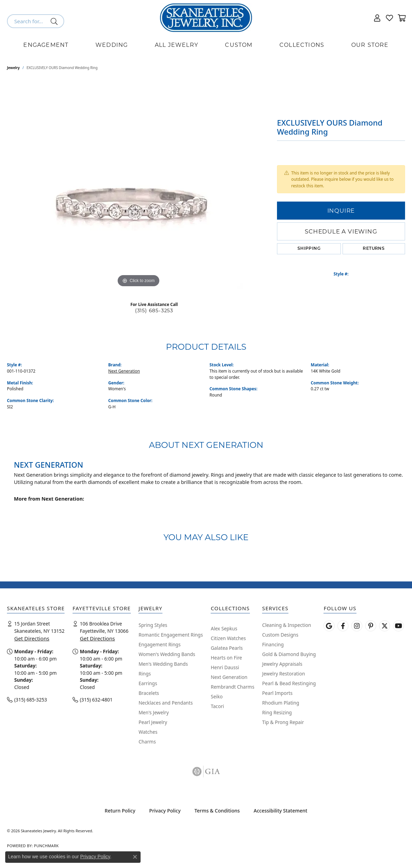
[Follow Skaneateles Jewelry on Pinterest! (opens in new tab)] (371, 626)
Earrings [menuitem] (148, 683)
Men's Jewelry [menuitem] (154, 712)
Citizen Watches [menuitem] (228, 638)
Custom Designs (280, 635)
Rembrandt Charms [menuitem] (233, 687)
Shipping (309, 249)
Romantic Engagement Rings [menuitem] (171, 635)
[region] (138, 185)
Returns (374, 249)
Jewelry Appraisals (282, 664)
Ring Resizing (277, 712)
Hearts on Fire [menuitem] (226, 658)
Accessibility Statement (281, 811)
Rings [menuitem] (145, 674)
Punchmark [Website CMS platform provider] (46, 846)
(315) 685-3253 (154, 310)
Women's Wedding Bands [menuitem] (167, 654)
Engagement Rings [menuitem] (159, 644)
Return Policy (120, 811)
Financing (273, 644)
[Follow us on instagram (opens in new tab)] (357, 626)
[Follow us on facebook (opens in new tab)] (343, 626)
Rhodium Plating (281, 703)
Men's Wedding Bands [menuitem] (163, 664)
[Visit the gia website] (206, 772)
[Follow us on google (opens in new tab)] (329, 626)
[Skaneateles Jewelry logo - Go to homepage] (206, 18)
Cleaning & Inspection (287, 625)
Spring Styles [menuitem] (153, 625)
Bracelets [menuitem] (149, 693)
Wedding (112, 45)
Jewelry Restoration (284, 674)
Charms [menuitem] (147, 742)
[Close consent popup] (135, 857)
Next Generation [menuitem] (229, 677)
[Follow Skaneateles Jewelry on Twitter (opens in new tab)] (385, 626)
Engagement (46, 45)
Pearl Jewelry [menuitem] (153, 722)
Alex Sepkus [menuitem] (224, 628)
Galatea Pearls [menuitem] (227, 648)
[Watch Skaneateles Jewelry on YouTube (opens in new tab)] (398, 626)
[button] (377, 18)
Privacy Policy (165, 811)
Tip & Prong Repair (283, 722)
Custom (239, 45)
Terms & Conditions (217, 811)
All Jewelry (176, 45)
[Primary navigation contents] (206, 45)
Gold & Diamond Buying (289, 654)
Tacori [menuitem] (217, 706)
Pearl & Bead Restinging (289, 683)
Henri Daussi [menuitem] (225, 667)
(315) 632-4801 (96, 700)
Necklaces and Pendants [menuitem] (166, 703)
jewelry (13, 68)
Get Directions (32, 638)
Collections (302, 45)
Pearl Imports (277, 693)
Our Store (370, 45)
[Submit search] (55, 21)
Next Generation (124, 371)
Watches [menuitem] (148, 732)
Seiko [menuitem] (217, 696)
